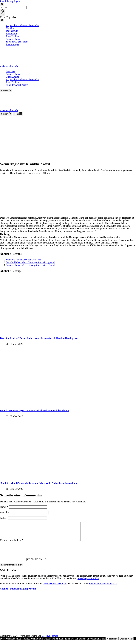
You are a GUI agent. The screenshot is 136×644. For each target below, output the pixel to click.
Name (4, 507)
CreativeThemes (50, 639)
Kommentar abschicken (12, 568)
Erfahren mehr (126, 642)
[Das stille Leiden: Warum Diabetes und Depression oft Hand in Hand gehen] (58, 332)
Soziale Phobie (13, 74)
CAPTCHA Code (36, 563)
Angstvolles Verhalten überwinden (23, 79)
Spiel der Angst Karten (17, 85)
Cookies (4, 592)
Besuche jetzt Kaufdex (88, 582)
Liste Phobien (13, 82)
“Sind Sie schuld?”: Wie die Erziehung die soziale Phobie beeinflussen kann (39, 483)
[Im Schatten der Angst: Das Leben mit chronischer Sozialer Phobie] (58, 405)
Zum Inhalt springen (10, 1)
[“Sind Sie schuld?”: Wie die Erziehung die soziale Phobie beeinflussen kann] (58, 477)
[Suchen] (6, 91)
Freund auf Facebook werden (103, 587)
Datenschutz (16, 592)
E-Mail (5, 512)
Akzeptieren (112, 642)
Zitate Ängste (13, 77)
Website (4, 518)
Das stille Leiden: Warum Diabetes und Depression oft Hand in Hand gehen (39, 338)
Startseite (11, 71)
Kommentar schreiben (12, 544)
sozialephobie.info (9, 66)
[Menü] (18, 114)
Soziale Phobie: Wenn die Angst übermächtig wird (30, 262)
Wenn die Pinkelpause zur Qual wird (24, 260)
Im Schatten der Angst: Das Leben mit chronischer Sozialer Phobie (34, 410)
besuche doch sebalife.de (55, 587)
